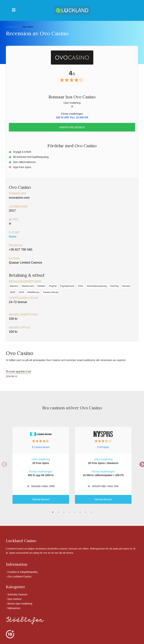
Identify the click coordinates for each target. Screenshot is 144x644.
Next (141, 463)
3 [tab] (64, 512)
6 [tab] (80, 512)
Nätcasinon (14, 608)
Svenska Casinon (18, 594)
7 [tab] (86, 512)
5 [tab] (75, 512)
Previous (3, 463)
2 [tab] (58, 512)
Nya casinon (15, 599)
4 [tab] (69, 512)
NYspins (104, 447)
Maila (13, 237)
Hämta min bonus (72, 127)
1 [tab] (53, 512)
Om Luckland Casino (19, 577)
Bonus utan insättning (20, 604)
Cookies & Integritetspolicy (23, 572)
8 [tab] (91, 512)
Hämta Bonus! (41, 499)
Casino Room (42, 447)
